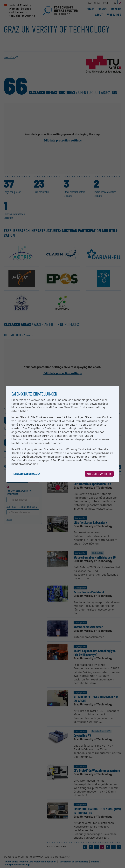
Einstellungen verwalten (27, 474)
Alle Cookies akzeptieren (99, 474)
